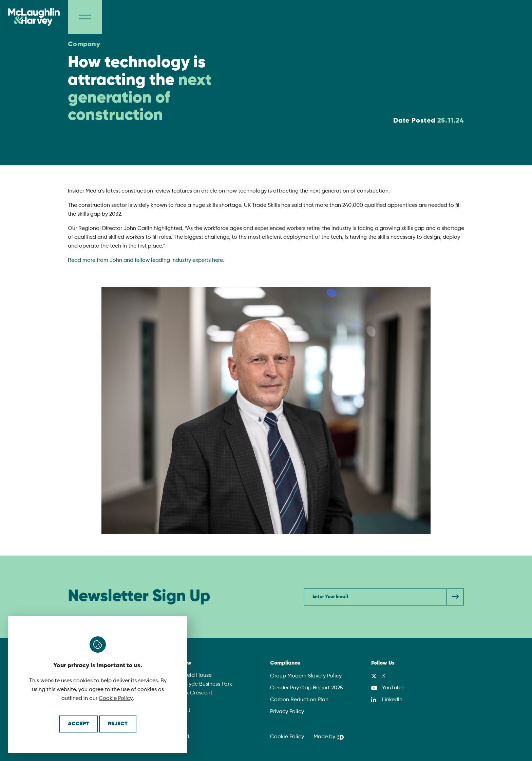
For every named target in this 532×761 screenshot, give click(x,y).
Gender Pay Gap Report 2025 (307, 688)
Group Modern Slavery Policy (306, 676)
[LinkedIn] (387, 700)
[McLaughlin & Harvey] (34, 17)
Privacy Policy (287, 712)
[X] (378, 676)
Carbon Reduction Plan (299, 700)
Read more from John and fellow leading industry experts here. (146, 260)
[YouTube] (387, 688)
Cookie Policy (116, 699)
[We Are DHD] (329, 737)
